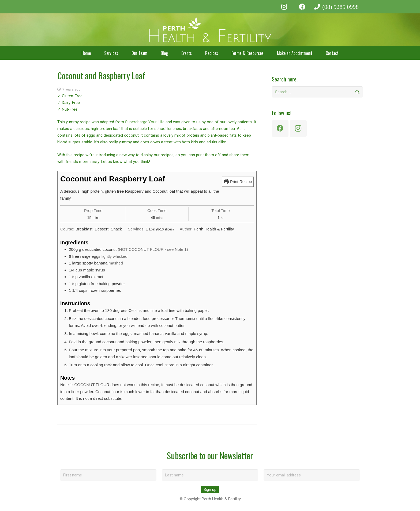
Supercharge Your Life (145, 122)
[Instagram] (284, 7)
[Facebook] (302, 7)
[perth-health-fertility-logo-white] (210, 30)
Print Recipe (238, 182)
